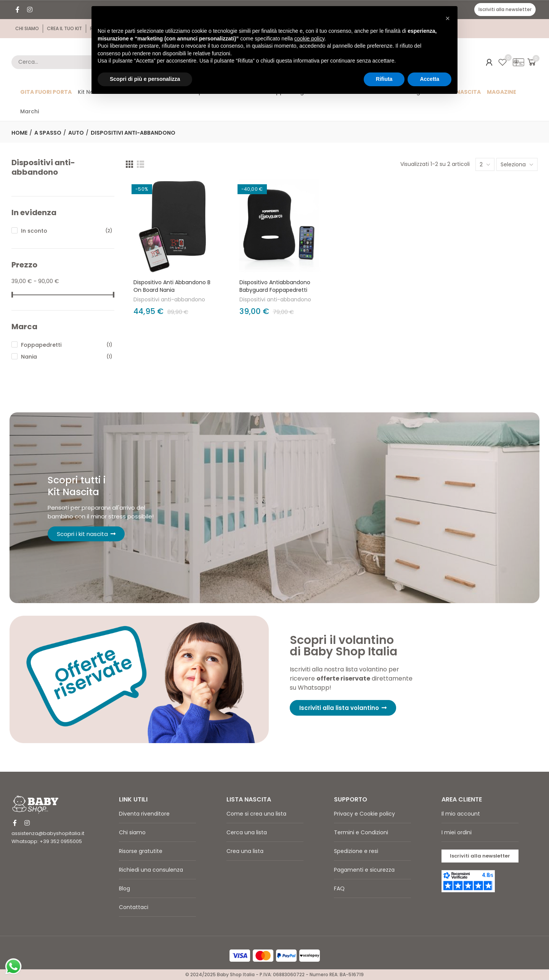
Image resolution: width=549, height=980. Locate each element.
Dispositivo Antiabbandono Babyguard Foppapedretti (275, 286)
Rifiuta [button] (384, 79)
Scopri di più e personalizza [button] (145, 79)
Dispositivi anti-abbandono (169, 299)
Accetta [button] (429, 79)
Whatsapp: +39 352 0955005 (47, 841)
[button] (505, 10)
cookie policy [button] (309, 39)
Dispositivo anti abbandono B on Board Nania (172, 286)
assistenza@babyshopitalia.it (48, 833)
